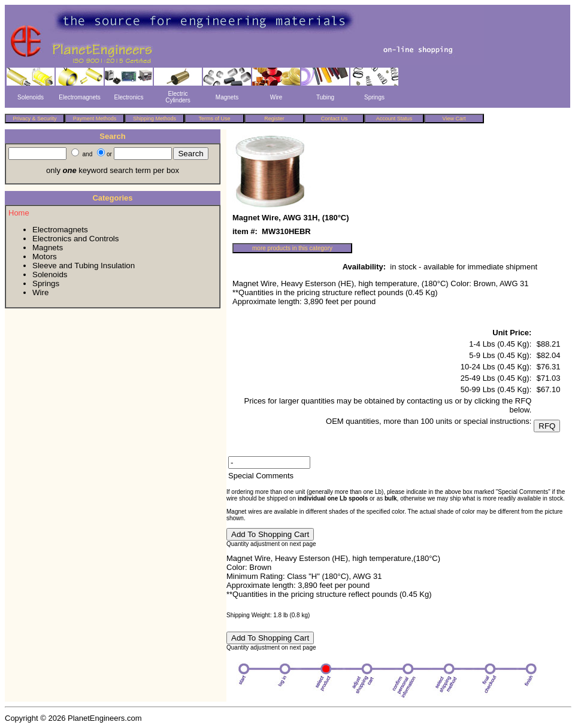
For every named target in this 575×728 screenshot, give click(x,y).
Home (19, 213)
